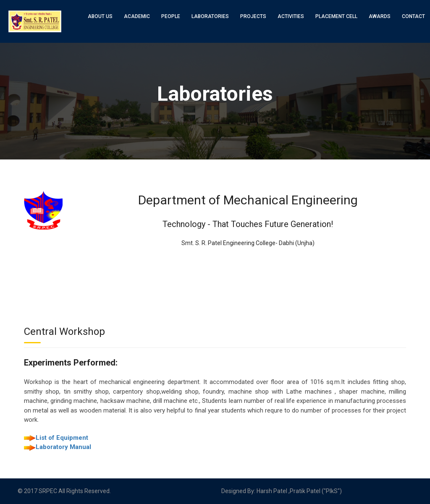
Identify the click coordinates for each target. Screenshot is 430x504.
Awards (380, 16)
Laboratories (210, 16)
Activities (291, 16)
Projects (253, 16)
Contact (413, 16)
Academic (137, 16)
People (171, 16)
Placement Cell (336, 16)
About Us (100, 16)
